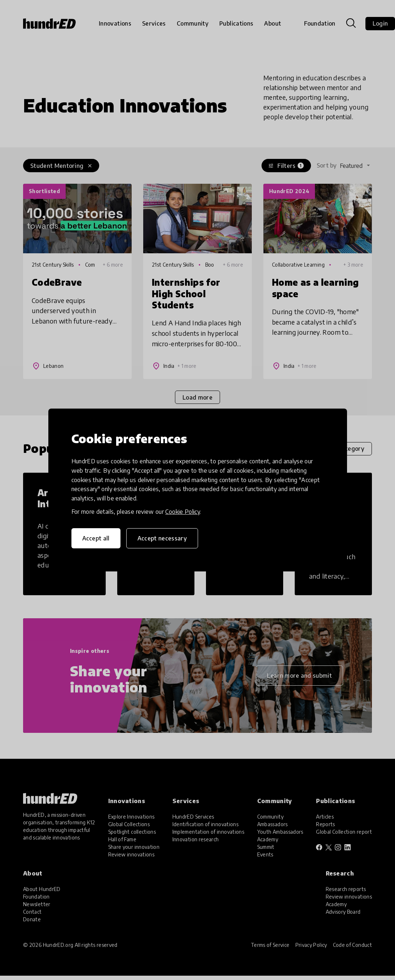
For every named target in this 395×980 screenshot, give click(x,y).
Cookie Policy (183, 512)
